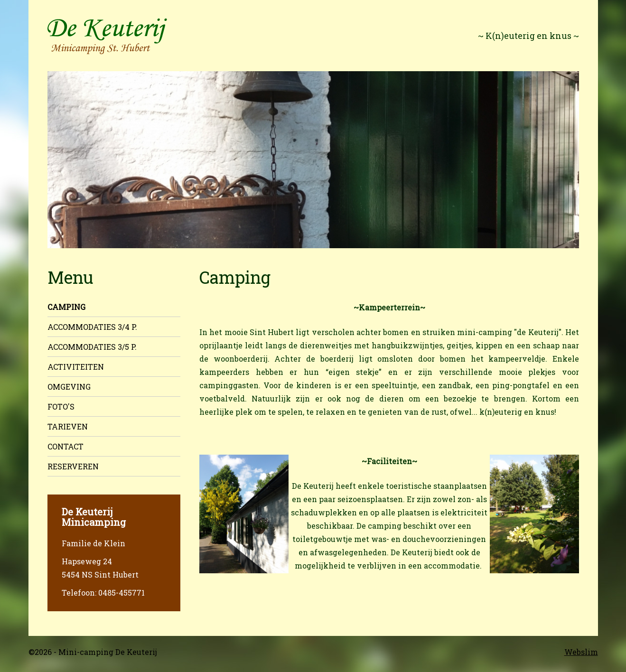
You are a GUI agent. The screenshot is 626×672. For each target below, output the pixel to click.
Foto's (61, 406)
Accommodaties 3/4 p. (92, 327)
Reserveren (73, 466)
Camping (66, 307)
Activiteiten (76, 367)
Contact (65, 446)
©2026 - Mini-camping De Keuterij (93, 652)
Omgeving (69, 387)
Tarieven (68, 426)
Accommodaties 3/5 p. (92, 347)
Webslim (581, 652)
